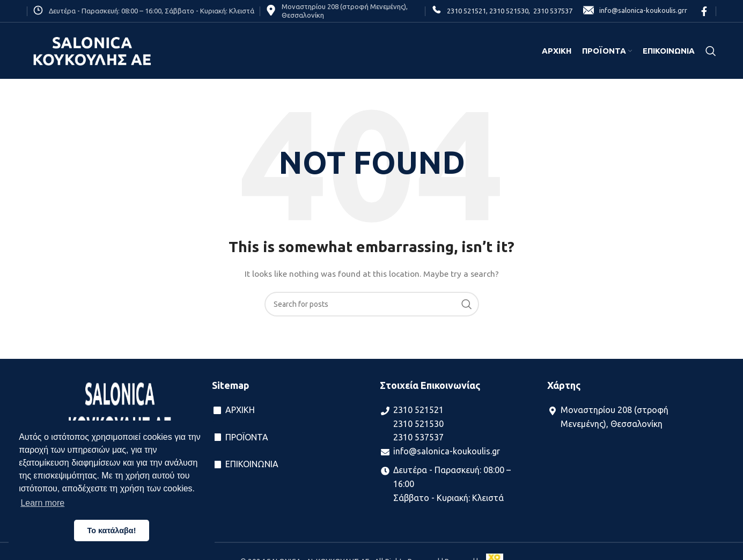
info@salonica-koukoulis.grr (635, 11)
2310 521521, (467, 11)
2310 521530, (509, 11)
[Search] (711, 51)
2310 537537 (551, 11)
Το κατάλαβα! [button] (112, 530)
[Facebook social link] (704, 11)
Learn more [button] (42, 503)
